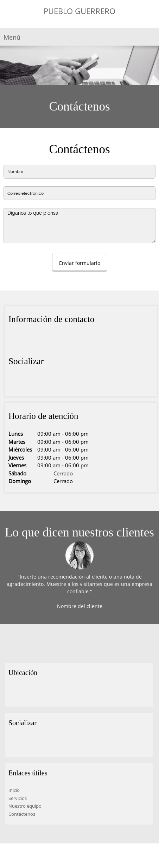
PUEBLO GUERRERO (79, 11)
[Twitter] (24, 382)
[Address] (14, 340)
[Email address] (35, 340)
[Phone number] (24, 340)
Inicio (14, 790)
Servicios (18, 798)
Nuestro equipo (25, 806)
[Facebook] (14, 382)
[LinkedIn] (35, 382)
